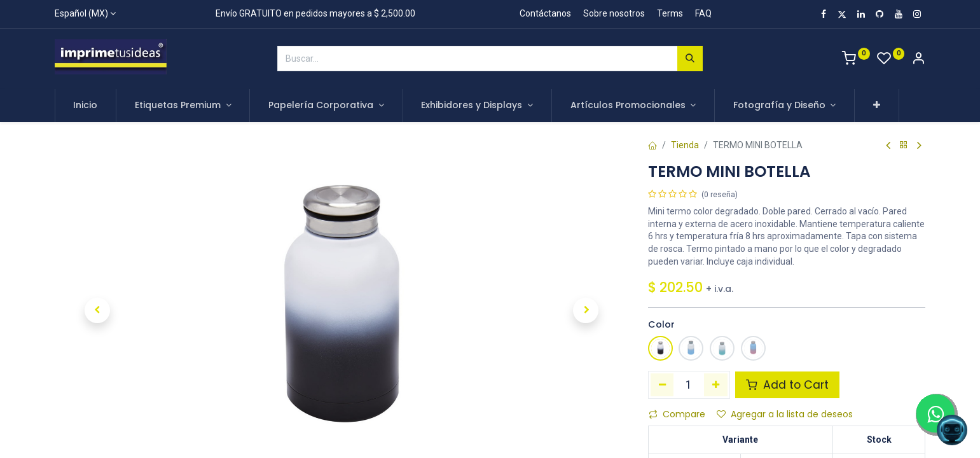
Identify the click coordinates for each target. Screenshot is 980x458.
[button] (877, 106)
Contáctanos (545, 13)
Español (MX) (81, 13)
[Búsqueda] (690, 59)
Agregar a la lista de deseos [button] (785, 414)
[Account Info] (918, 60)
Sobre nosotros (614, 13)
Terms (670, 13)
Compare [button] (677, 414)
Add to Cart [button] (787, 385)
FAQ (703, 13)
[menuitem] (86, 106)
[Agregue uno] (716, 385)
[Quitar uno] (662, 385)
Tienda (685, 145)
